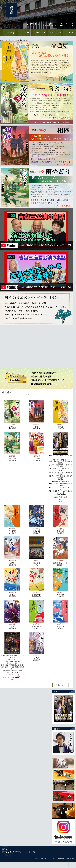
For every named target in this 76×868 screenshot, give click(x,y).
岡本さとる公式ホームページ (19, 852)
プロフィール (52, 859)
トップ (37, 859)
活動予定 (61, 859)
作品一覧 (44, 859)
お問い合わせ (70, 859)
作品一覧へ (61, 685)
